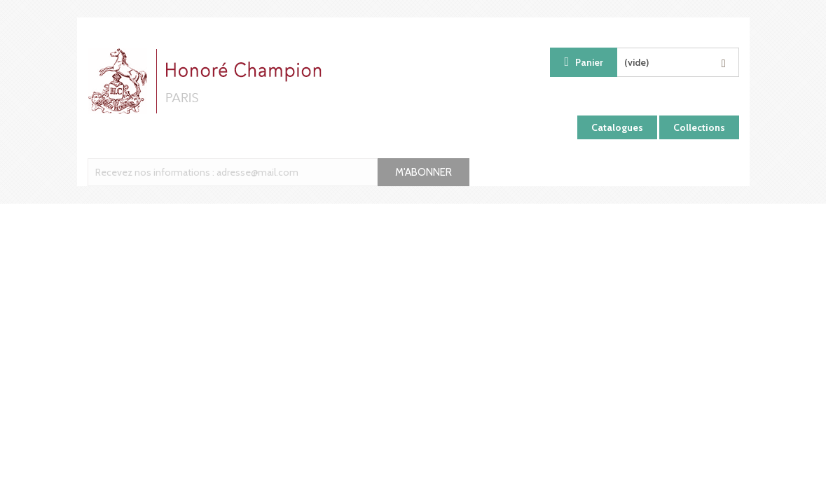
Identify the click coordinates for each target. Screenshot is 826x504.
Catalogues (617, 127)
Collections (699, 127)
